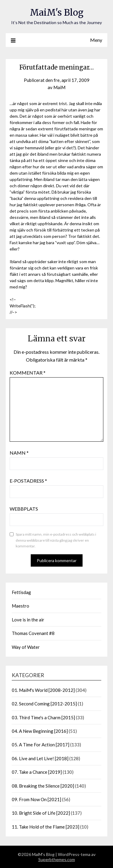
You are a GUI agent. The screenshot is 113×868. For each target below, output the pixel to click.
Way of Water (26, 647)
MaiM (59, 87)
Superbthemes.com (57, 859)
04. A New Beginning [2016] (40, 731)
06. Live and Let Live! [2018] (40, 758)
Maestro (20, 606)
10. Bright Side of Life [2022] (41, 813)
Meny (96, 40)
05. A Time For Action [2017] (41, 745)
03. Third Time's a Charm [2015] (43, 717)
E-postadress (28, 481)
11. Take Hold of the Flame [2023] (46, 827)
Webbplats (24, 509)
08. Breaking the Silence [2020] (43, 786)
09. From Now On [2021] (36, 799)
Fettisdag (21, 592)
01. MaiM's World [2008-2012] (43, 690)
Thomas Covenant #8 (33, 633)
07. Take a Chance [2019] (37, 772)
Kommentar (28, 373)
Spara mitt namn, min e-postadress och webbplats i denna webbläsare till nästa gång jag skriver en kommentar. (56, 540)
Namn (19, 453)
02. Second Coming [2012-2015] (44, 704)
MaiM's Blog (57, 12)
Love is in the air (28, 620)
